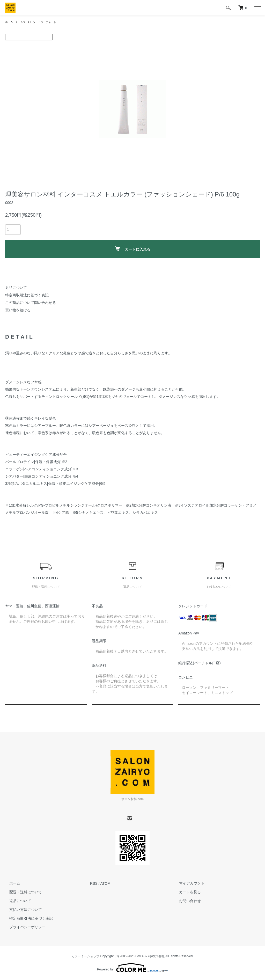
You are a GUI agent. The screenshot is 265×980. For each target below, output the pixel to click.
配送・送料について (21, 892)
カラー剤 (28, 22)
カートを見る (186, 892)
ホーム (10, 22)
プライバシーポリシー (23, 927)
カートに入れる (133, 249)
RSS (94, 883)
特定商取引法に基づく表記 (27, 295)
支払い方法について (21, 910)
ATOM (105, 883)
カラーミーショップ (85, 956)
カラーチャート (53, 22)
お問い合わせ (186, 901)
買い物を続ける (18, 310)
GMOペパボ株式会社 (150, 956)
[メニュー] (257, 8)
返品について (16, 288)
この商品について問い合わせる (31, 303)
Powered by (132, 968)
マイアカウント (188, 883)
